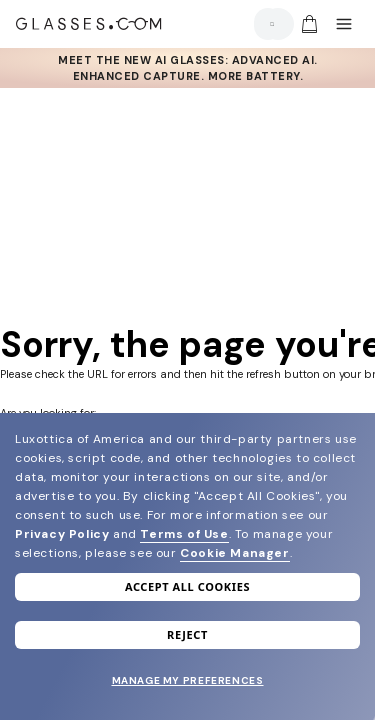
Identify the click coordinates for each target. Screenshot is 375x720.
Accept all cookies (187, 586)
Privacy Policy (62, 534)
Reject (187, 634)
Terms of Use (184, 534)
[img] (309, 24)
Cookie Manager (234, 553)
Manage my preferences (188, 680)
